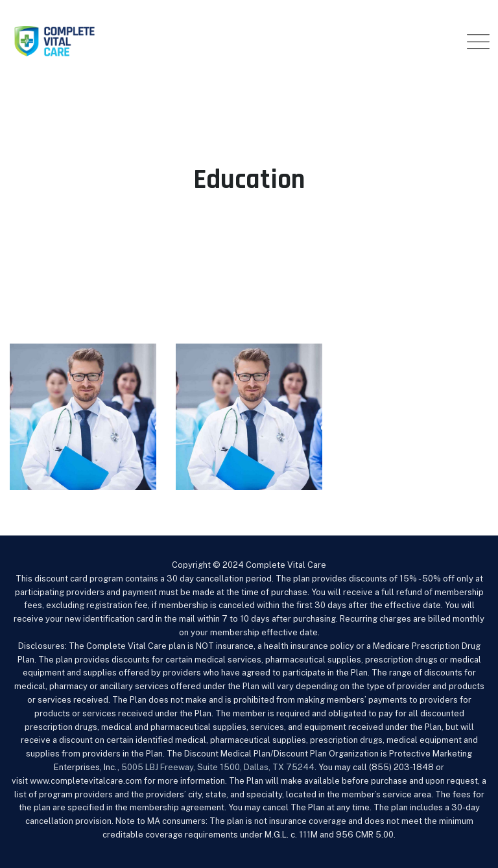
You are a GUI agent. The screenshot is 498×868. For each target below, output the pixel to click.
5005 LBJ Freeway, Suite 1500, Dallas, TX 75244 (218, 767)
